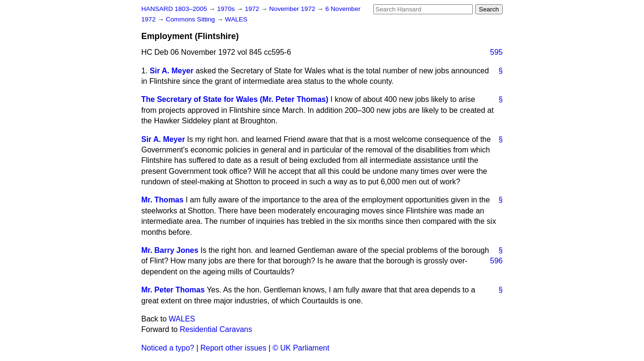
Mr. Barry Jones (170, 250)
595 (496, 52)
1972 (253, 9)
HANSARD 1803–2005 (174, 9)
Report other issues (233, 348)
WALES (236, 19)
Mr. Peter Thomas (173, 290)
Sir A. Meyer (172, 71)
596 (496, 261)
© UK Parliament (301, 348)
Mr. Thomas (162, 200)
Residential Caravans (216, 329)
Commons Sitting (191, 19)
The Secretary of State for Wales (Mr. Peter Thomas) (235, 99)
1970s (227, 9)
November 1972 (293, 9)
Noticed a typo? (168, 348)
